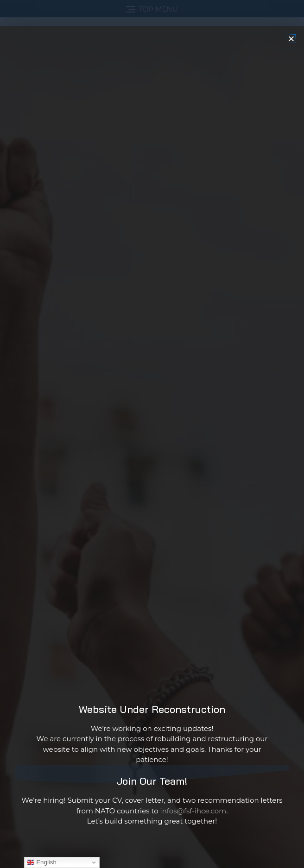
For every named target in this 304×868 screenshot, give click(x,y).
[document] (152, 434)
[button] (291, 85)
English (41, 862)
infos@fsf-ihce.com (193, 858)
